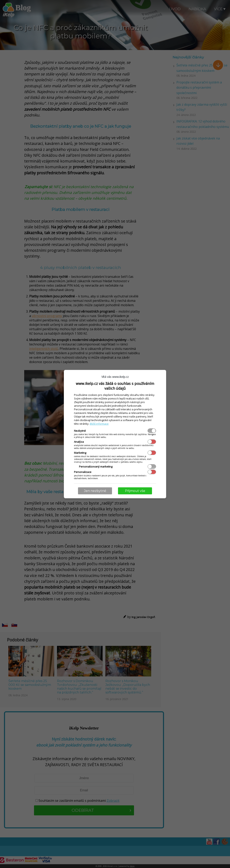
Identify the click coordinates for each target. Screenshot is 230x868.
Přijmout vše (135, 491)
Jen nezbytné (95, 491)
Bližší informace (99, 424)
